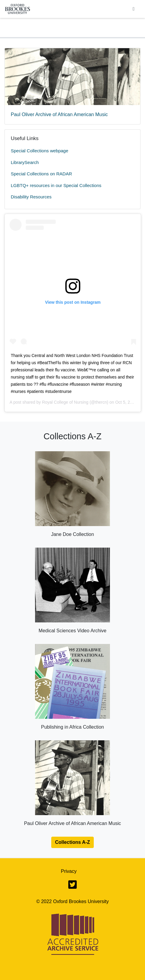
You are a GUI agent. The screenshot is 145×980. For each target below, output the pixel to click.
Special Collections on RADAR (41, 174)
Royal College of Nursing (65, 402)
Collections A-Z (73, 842)
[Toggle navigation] (134, 9)
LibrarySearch (25, 162)
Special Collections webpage (40, 151)
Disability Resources (31, 197)
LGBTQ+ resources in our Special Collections (56, 185)
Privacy (69, 871)
